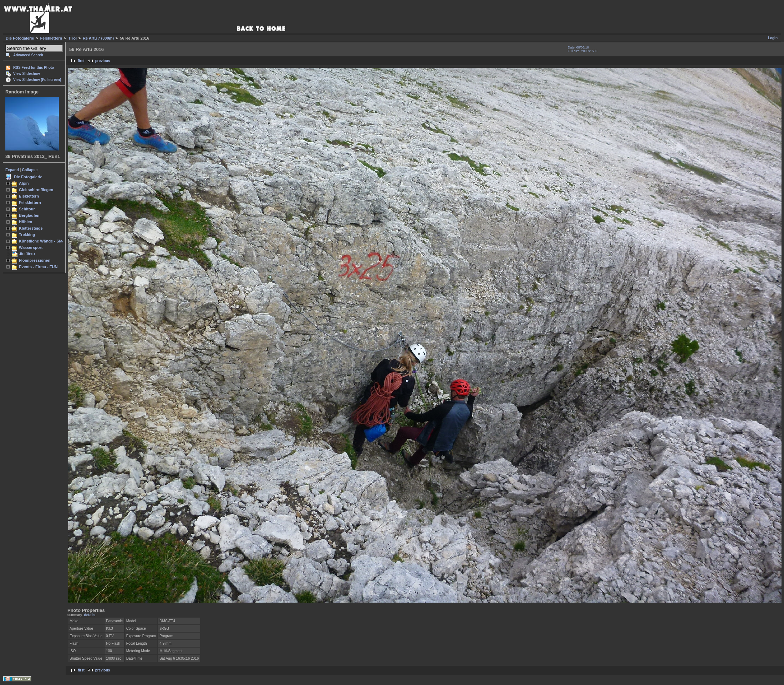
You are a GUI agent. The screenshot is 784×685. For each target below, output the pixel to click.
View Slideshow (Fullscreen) (37, 80)
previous (103, 61)
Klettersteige (31, 228)
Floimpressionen (35, 260)
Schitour (27, 209)
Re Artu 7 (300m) (98, 38)
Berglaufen (29, 215)
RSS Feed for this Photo (34, 68)
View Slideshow (27, 74)
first (81, 61)
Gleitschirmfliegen (36, 190)
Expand (12, 170)
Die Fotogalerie (20, 38)
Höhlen (26, 222)
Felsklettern (51, 38)
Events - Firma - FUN (38, 267)
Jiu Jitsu (27, 254)
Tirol (72, 38)
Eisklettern (29, 196)
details (90, 615)
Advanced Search (28, 55)
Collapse (30, 170)
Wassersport (31, 247)
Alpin (24, 183)
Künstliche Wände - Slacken (45, 241)
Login (773, 38)
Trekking (27, 235)
